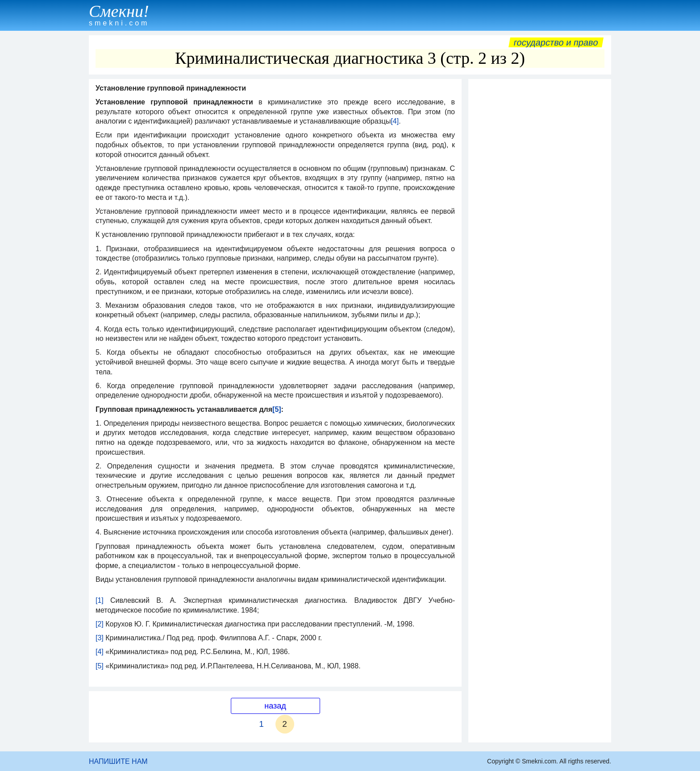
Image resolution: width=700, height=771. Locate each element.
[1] (100, 600)
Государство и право (556, 42)
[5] (100, 666)
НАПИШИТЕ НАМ (118, 761)
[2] (100, 624)
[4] (395, 121)
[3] (100, 638)
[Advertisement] (540, 217)
